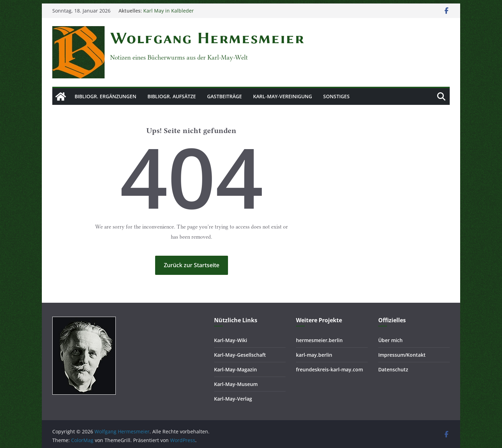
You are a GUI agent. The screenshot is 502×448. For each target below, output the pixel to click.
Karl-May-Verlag (233, 399)
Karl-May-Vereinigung (283, 96)
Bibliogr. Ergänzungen (105, 96)
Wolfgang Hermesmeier (207, 38)
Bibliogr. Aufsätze (172, 96)
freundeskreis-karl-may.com (329, 369)
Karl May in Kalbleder (169, 11)
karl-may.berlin (314, 355)
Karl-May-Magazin (235, 369)
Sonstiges (336, 96)
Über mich (390, 340)
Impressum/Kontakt (402, 355)
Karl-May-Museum (236, 384)
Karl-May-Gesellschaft (240, 355)
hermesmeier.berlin (319, 340)
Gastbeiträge (225, 96)
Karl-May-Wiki (231, 340)
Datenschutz (393, 369)
